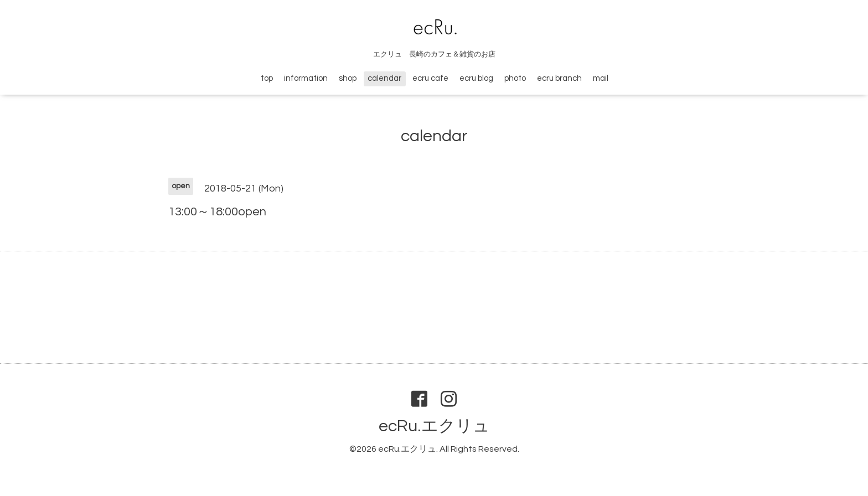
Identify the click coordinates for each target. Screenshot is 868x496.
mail (601, 78)
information (306, 78)
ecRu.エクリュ (434, 426)
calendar (384, 78)
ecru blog (476, 78)
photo (515, 78)
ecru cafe (430, 78)
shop (348, 78)
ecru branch (559, 78)
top (267, 78)
